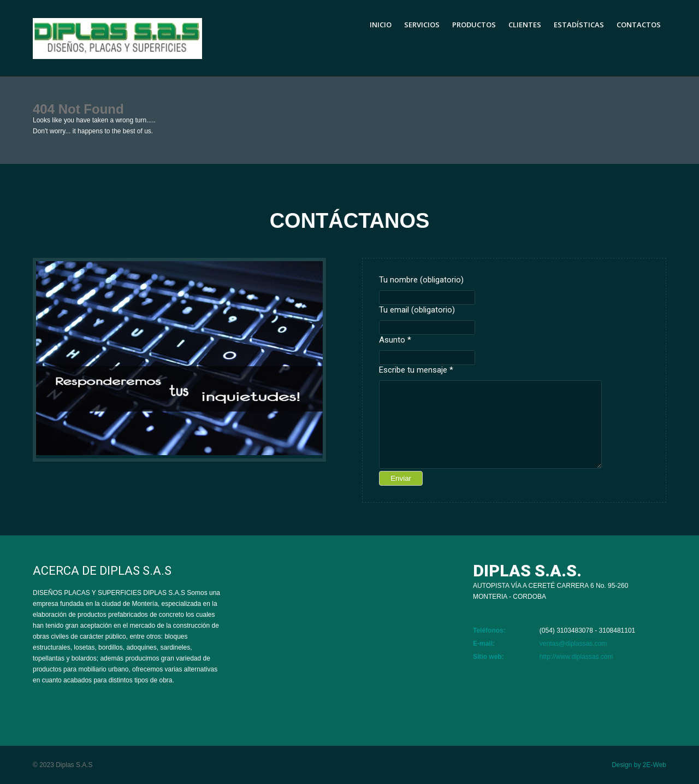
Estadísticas (579, 25)
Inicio (381, 25)
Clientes (525, 25)
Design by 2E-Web (639, 765)
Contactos (639, 25)
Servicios (422, 25)
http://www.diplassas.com (576, 657)
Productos (474, 25)
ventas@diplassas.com (573, 644)
